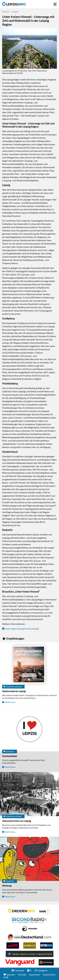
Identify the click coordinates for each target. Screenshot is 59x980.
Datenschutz (49, 975)
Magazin (15, 12)
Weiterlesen (10, 702)
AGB (6, 977)
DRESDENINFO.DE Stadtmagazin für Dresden (22, 911)
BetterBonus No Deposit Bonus (46, 946)
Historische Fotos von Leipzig (16, 821)
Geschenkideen (10, 756)
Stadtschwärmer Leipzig (14, 691)
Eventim (45, 912)
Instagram (42, 970)
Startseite (14, 4)
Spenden (11, 975)
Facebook (19, 970)
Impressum (34, 975)
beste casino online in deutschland (30, 954)
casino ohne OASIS (20, 962)
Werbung (7, 886)
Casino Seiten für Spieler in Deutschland (30, 929)
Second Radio (30, 920)
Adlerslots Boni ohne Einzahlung (30, 946)
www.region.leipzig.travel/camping (22, 629)
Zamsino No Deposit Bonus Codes (13, 946)
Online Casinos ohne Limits (46, 962)
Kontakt (22, 975)
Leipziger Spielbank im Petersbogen (30, 937)
